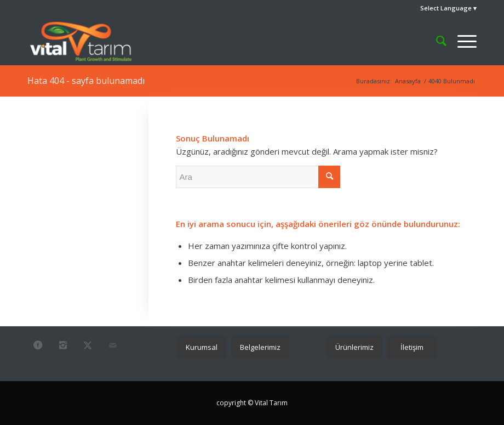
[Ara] (436, 41)
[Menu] (462, 41)
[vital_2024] (81, 41)
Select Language (446, 8)
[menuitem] (446, 8)
